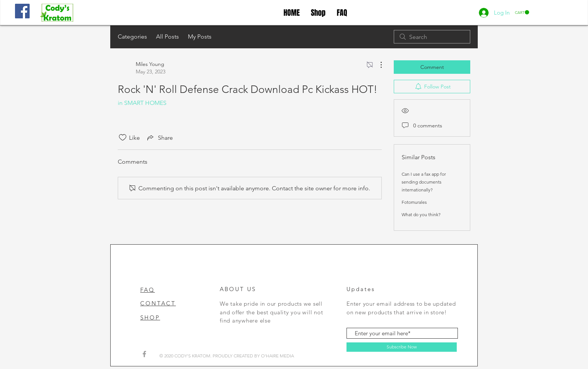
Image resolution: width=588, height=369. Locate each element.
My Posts (200, 37)
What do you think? (421, 214)
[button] (522, 12)
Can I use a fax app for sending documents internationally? (424, 182)
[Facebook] (22, 11)
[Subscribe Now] (402, 347)
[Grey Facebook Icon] (144, 354)
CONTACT (158, 303)
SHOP (150, 317)
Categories (132, 37)
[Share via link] (159, 137)
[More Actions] (377, 65)
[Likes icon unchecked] (123, 137)
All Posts (167, 37)
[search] (432, 37)
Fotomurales (414, 202)
